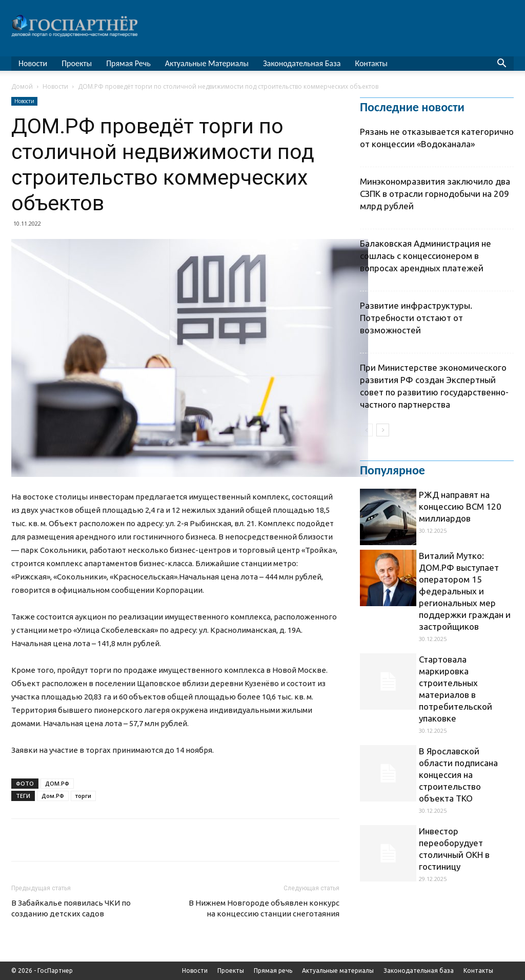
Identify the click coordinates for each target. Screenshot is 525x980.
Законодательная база (302, 63)
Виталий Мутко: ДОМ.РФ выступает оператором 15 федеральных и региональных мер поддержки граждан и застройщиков (465, 591)
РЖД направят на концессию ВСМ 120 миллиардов (460, 506)
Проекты (77, 63)
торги (83, 796)
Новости (33, 63)
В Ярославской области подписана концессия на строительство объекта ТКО (458, 775)
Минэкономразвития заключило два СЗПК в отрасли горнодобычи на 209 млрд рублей (435, 194)
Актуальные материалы (207, 63)
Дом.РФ (53, 796)
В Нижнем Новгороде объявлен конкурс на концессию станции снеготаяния (264, 908)
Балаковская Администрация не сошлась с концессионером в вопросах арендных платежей (426, 256)
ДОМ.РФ (57, 783)
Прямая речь (128, 63)
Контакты (371, 63)
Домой (22, 86)
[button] (501, 64)
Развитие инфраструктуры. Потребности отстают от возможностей (416, 318)
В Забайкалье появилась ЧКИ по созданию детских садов (71, 908)
